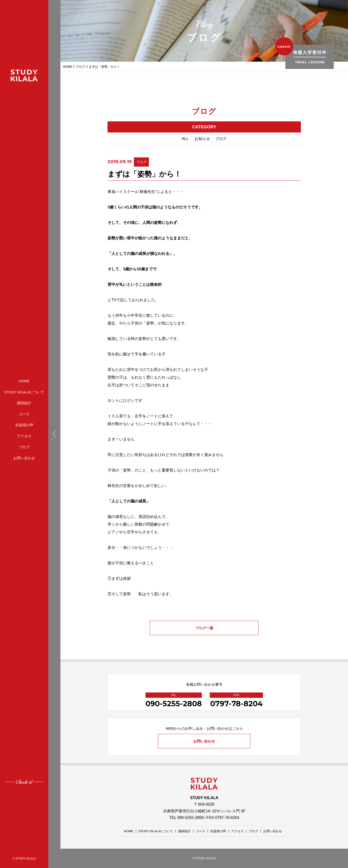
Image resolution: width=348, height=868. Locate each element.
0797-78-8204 (236, 704)
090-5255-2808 (174, 704)
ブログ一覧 (204, 628)
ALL (185, 139)
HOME (24, 381)
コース (24, 414)
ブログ (24, 447)
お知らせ (202, 139)
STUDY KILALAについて (24, 392)
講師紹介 (24, 403)
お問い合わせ (24, 458)
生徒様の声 (24, 425)
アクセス (24, 436)
